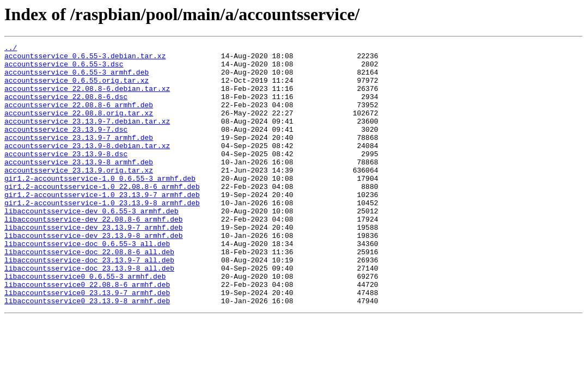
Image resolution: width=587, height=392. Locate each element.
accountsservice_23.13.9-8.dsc (66, 176)
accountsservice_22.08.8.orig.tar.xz (79, 127)
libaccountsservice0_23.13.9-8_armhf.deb (87, 353)
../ (11, 49)
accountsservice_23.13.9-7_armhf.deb (79, 157)
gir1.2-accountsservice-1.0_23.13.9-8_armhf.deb (102, 235)
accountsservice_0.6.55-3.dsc (64, 69)
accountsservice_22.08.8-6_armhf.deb (79, 118)
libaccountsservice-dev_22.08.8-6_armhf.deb (94, 255)
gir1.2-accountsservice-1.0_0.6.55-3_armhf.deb (100, 206)
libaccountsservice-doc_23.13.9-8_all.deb (89, 314)
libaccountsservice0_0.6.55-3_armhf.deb (85, 323)
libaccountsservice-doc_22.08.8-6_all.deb (89, 294)
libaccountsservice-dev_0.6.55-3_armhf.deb (91, 245)
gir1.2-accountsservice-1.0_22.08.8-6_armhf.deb (102, 216)
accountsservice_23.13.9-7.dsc (66, 147)
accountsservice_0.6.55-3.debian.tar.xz (85, 59)
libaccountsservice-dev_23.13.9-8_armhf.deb (94, 274)
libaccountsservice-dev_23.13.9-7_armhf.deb (94, 265)
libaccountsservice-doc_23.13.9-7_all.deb (89, 304)
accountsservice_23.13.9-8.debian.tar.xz (87, 167)
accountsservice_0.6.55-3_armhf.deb (77, 78)
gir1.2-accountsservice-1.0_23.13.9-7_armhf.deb (102, 225)
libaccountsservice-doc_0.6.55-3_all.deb (87, 284)
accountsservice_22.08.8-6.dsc (66, 108)
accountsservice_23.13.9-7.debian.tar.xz (87, 137)
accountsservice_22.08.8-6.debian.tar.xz (87, 98)
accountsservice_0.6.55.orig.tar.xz (77, 88)
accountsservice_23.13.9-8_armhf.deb (79, 186)
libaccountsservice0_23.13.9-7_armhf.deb (87, 343)
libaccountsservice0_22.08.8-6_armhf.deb (87, 333)
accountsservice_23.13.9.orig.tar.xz (79, 196)
